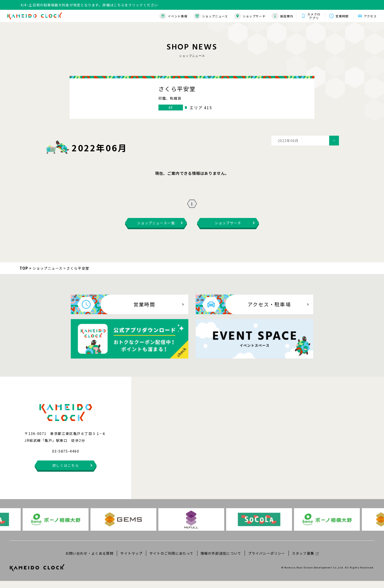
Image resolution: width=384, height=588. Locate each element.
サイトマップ (131, 560)
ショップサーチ (250, 16)
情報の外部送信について (221, 560)
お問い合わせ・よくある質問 (90, 560)
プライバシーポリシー (267, 560)
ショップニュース (211, 16)
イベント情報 (173, 16)
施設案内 (282, 16)
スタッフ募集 (305, 560)
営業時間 (342, 16)
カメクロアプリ (314, 16)
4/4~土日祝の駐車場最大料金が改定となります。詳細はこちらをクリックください (89, 5)
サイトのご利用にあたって (171, 560)
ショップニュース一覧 (156, 230)
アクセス (370, 16)
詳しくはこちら (66, 472)
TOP (24, 275)
